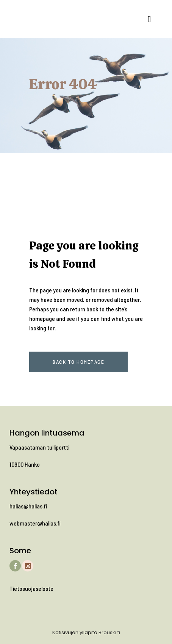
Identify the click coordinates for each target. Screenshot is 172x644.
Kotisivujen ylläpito (75, 632)
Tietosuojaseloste (31, 588)
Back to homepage (78, 362)
